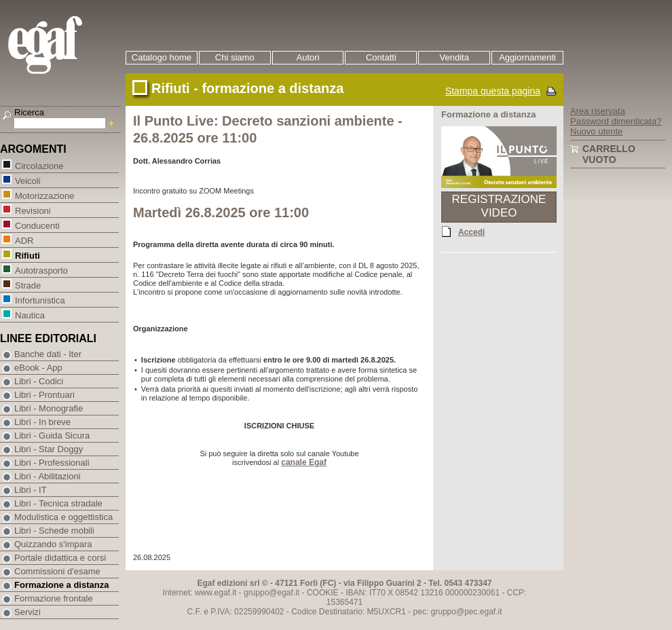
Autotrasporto (41, 270)
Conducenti (37, 225)
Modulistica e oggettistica (63, 517)
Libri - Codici (39, 381)
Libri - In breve (42, 422)
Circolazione (39, 165)
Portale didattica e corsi (60, 558)
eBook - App (38, 368)
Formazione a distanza (61, 585)
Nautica (30, 315)
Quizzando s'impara (53, 544)
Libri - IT (31, 490)
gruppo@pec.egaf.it (467, 612)
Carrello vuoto (609, 154)
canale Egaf (304, 462)
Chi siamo (235, 57)
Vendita (454, 57)
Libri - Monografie (49, 408)
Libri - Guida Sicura (52, 436)
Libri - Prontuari (44, 395)
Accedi (471, 231)
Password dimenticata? (616, 121)
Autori (308, 57)
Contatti (381, 57)
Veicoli (27, 180)
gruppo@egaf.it (272, 593)
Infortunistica (40, 300)
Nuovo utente (596, 131)
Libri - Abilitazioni (48, 476)
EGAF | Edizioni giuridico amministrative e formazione (62, 47)
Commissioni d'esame (57, 571)
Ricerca (29, 112)
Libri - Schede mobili (54, 531)
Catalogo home (162, 57)
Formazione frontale (54, 598)
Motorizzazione (44, 195)
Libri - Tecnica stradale (58, 503)
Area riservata (598, 111)
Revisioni (33, 210)
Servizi (27, 612)
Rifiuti (27, 255)
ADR (24, 240)
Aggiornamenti (527, 57)
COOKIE (323, 593)
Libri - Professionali (52, 463)
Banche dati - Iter (48, 354)
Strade (27, 285)
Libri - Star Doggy (49, 449)
